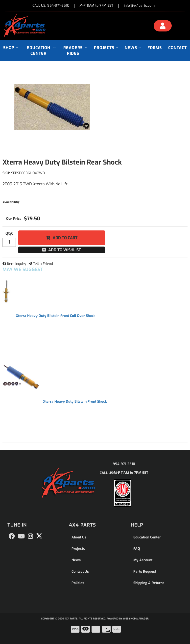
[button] (11, 48)
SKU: (6, 173)
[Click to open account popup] (163, 27)
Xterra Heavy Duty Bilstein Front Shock (75, 402)
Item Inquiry (17, 264)
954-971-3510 (124, 464)
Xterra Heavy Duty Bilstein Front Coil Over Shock (56, 316)
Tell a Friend (43, 264)
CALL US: (51, 6)
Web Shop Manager (136, 619)
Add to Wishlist (65, 250)
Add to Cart (65, 238)
